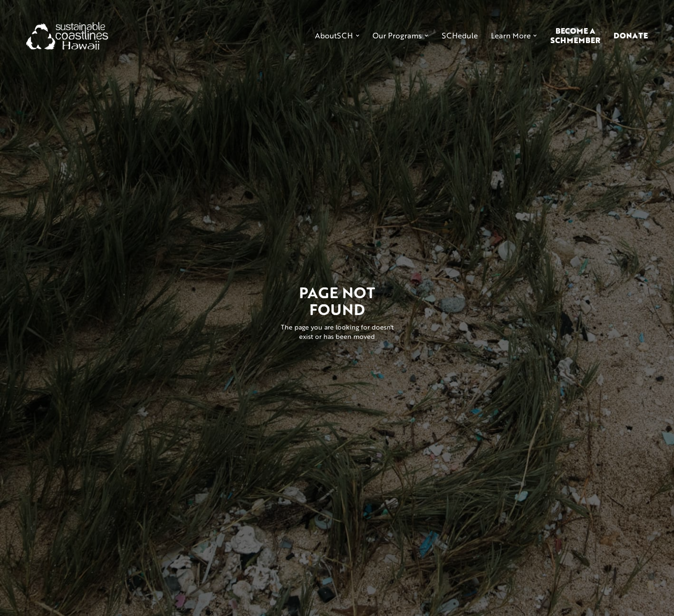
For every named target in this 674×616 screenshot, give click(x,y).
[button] (337, 36)
